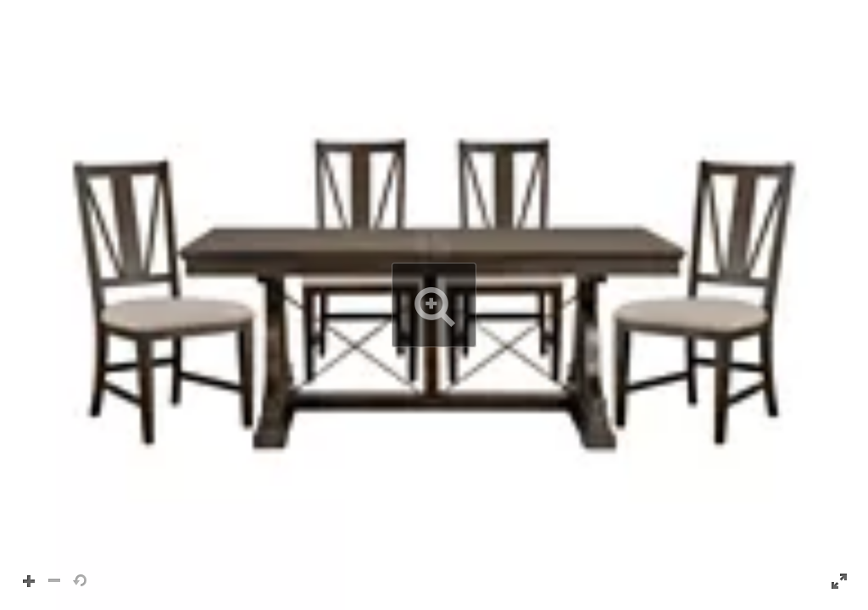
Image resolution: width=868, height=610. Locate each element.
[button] (434, 305)
